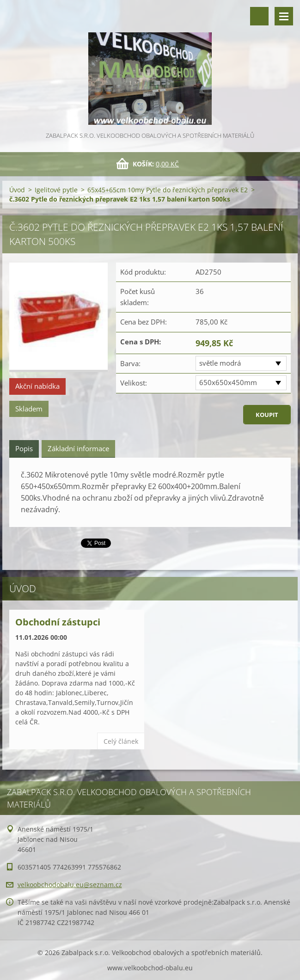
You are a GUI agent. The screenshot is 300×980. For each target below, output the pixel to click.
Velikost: (134, 383)
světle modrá (220, 363)
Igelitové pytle (56, 190)
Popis (24, 448)
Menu (284, 16)
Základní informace (78, 448)
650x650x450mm (228, 382)
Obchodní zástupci (58, 622)
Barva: (130, 363)
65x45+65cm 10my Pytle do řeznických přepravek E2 (168, 190)
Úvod (17, 190)
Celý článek (121, 741)
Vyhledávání (259, 16)
